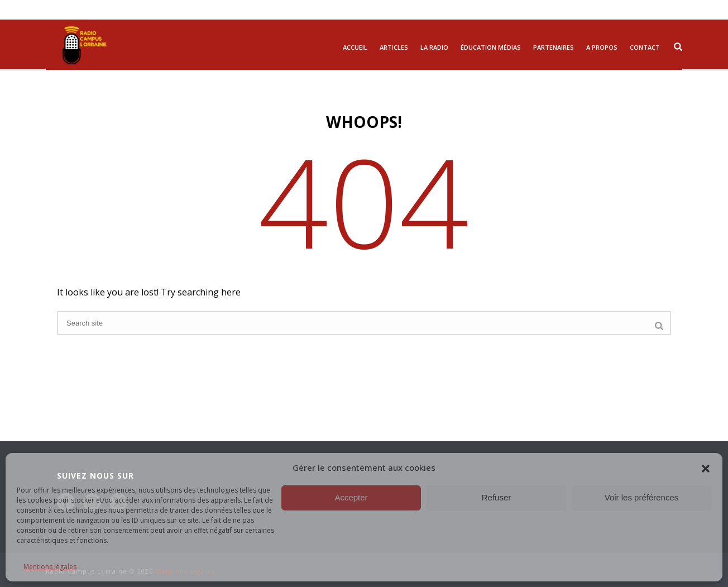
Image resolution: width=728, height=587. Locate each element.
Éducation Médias (491, 47)
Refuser (497, 497)
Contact (645, 47)
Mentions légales (50, 567)
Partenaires (554, 47)
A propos (602, 47)
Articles (394, 47)
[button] (706, 467)
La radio (434, 47)
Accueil (355, 47)
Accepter (351, 497)
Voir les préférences (642, 497)
